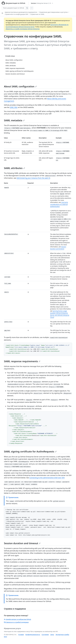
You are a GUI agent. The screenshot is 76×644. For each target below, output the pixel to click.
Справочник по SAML (37, 14)
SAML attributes (14, 168)
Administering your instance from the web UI (33, 178)
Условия (21, 635)
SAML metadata (14, 120)
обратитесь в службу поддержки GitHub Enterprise (23, 29)
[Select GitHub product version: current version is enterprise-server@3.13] (42, 3)
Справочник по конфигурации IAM (16, 14)
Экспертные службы (62, 635)
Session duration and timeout (22, 543)
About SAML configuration (20, 86)
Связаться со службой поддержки (16, 622)
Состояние (45, 635)
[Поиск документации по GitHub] (14, 8)
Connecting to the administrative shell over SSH (47, 478)
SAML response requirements (22, 361)
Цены (52, 635)
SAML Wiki (14, 107)
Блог (5, 637)
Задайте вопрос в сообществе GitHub (17, 619)
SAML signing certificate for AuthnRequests (30, 451)
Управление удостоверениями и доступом (53, 12)
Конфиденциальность (33, 635)
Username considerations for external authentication (59, 204)
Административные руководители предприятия (21, 12)
